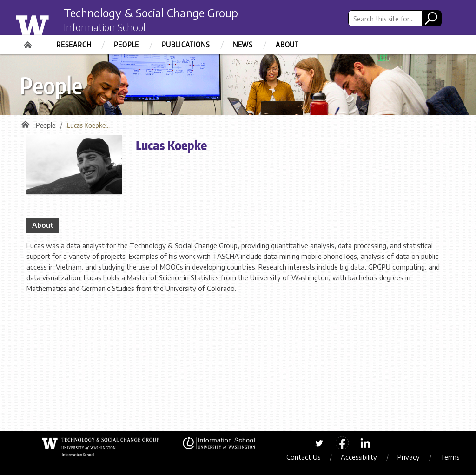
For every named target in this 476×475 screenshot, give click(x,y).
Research (74, 45)
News (243, 45)
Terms (450, 457)
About (287, 45)
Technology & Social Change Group (151, 13)
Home (29, 42)
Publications (186, 45)
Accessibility (359, 457)
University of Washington (50, 25)
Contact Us (303, 457)
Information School (105, 27)
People (126, 45)
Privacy (409, 457)
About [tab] (43, 225)
